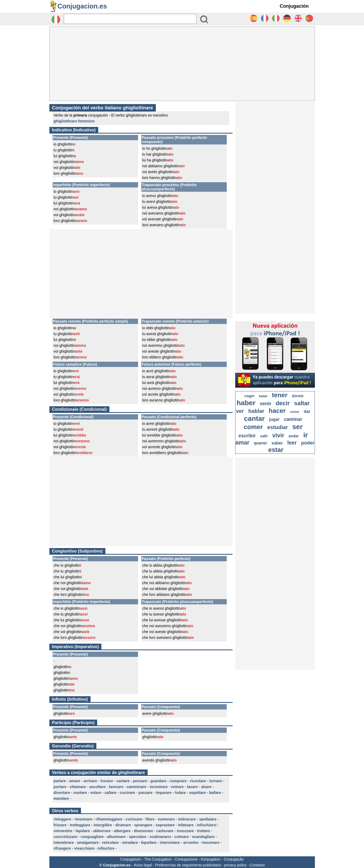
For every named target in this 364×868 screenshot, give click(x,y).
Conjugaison (131, 859)
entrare (177, 787)
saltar (302, 403)
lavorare (116, 787)
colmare (182, 837)
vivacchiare (84, 848)
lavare (192, 787)
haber (246, 403)
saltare (111, 793)
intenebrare (64, 843)
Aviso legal (143, 865)
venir (266, 404)
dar (307, 411)
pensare (140, 781)
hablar (256, 411)
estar (276, 450)
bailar (263, 396)
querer (260, 443)
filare (150, 819)
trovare (107, 781)
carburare (165, 831)
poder (308, 443)
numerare (166, 819)
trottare (204, 831)
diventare (62, 793)
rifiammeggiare (109, 819)
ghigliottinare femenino (74, 121)
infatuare (186, 825)
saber (277, 443)
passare (145, 793)
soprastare (165, 825)
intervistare (170, 843)
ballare (215, 793)
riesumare (83, 819)
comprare (178, 781)
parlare (60, 781)
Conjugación (294, 6)
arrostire (191, 843)
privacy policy (235, 865)
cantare (123, 781)
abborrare (102, 831)
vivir (278, 435)
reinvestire (63, 831)
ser (297, 427)
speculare (138, 837)
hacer (277, 411)
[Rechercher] (130, 19)
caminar (293, 419)
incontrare (159, 787)
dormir (298, 396)
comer (253, 427)
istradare (130, 843)
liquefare (149, 843)
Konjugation (211, 859)
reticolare (110, 843)
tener (280, 395)
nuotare (80, 793)
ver (240, 411)
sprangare (143, 825)
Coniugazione (186, 859)
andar (294, 436)
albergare (122, 831)
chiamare (78, 787)
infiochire (106, 848)
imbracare (187, 819)
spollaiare (208, 819)
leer (292, 443)
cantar (254, 418)
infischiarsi (207, 825)
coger (250, 396)
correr (295, 412)
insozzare (185, 831)
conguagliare (92, 837)
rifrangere (62, 848)
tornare (216, 781)
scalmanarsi (160, 837)
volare (96, 793)
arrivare (90, 781)
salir (264, 436)
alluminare (116, 837)
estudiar (277, 427)
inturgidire (103, 825)
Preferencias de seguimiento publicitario (188, 865)
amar (243, 442)
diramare (123, 825)
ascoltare (97, 787)
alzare (206, 787)
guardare (159, 781)
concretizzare (65, 837)
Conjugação (234, 859)
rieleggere (63, 819)
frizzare (60, 825)
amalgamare (88, 843)
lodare (180, 793)
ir (305, 435)
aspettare (198, 793)
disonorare (143, 831)
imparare (164, 793)
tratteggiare (80, 825)
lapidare (83, 831)
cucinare (127, 793)
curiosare (134, 819)
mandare (61, 798)
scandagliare (203, 837)
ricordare (198, 781)
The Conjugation (158, 859)
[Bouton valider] (204, 19)
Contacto (257, 865)
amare (75, 781)
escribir (247, 436)
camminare (136, 787)
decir (283, 403)
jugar (274, 419)
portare (60, 787)
